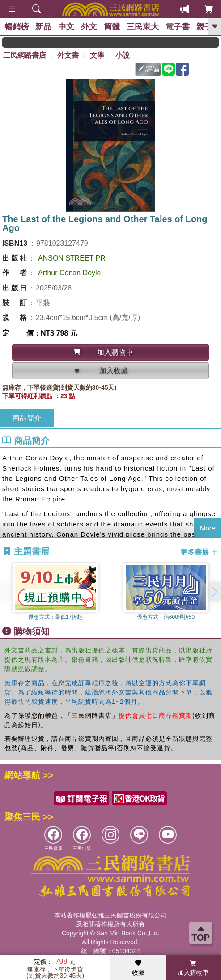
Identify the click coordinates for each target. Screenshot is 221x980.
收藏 (138, 968)
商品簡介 (27, 418)
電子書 (178, 27)
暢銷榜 (17, 27)
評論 (149, 69)
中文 (66, 27)
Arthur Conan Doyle (70, 273)
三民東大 (143, 27)
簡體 (112, 27)
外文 (89, 27)
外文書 (68, 55)
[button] (214, 592)
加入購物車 (193, 968)
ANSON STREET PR (72, 258)
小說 (123, 55)
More (208, 528)
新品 (43, 27)
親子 (204, 27)
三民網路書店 (25, 55)
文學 (97, 55)
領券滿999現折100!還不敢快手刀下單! (50, 42)
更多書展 (199, 552)
